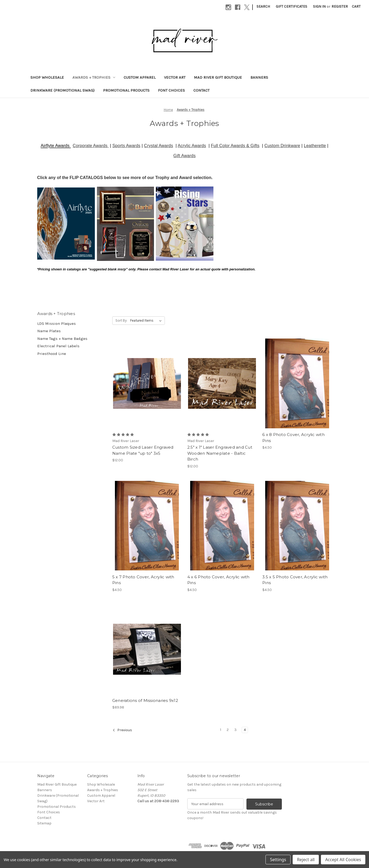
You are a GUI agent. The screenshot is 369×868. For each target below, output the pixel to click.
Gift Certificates (291, 6)
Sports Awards (126, 146)
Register (340, 6)
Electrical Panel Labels (58, 346)
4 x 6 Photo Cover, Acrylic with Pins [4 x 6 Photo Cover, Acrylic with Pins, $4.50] (218, 580)
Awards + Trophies (94, 77)
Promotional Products (126, 90)
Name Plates (49, 331)
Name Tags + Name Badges (62, 339)
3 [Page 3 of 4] (235, 730)
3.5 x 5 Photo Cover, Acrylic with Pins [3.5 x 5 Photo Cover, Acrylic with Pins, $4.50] (295, 580)
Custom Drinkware (282, 146)
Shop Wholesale (47, 77)
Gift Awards (184, 156)
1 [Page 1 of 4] (221, 730)
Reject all (306, 860)
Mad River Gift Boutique (218, 77)
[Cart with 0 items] (356, 6)
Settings (278, 860)
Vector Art (175, 77)
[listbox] (147, 321)
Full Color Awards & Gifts (235, 146)
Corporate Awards (91, 146)
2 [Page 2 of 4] (228, 730)
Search (263, 6)
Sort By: (121, 320)
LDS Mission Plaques (57, 323)
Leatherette (315, 146)
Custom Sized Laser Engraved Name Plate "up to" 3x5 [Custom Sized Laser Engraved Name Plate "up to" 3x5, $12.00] (143, 450)
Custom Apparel (140, 77)
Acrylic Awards (192, 146)
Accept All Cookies (343, 860)
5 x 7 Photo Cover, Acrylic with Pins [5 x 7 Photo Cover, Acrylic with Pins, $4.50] (143, 580)
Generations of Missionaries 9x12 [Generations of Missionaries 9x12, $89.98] (145, 700)
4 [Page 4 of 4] (245, 730)
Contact (201, 90)
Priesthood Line (52, 354)
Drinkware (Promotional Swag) (62, 90)
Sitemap (44, 823)
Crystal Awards (158, 146)
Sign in (319, 6)
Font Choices (171, 90)
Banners (259, 77)
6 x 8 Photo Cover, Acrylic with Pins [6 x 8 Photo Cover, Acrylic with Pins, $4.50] (293, 438)
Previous (122, 730)
